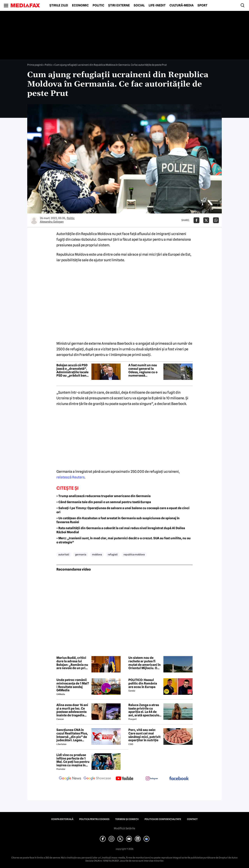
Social (139, 5)
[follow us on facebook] (179, 779)
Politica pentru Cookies (94, 819)
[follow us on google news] (70, 779)
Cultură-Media (181, 5)
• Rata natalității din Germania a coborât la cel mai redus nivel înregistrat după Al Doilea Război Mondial (121, 530)
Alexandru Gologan (52, 222)
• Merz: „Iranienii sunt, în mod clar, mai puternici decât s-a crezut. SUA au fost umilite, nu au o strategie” (124, 540)
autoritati (64, 554)
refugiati (113, 554)
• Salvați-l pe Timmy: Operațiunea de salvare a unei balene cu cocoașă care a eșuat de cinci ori (123, 510)
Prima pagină (35, 65)
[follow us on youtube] (124, 779)
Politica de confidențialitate (163, 819)
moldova (97, 554)
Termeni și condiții (127, 819)
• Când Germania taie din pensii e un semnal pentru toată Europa (104, 502)
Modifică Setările (124, 828)
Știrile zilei (59, 5)
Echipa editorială (62, 819)
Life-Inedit (157, 5)
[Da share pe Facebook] (196, 220)
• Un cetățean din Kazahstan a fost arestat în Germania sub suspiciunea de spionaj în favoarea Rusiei (118, 520)
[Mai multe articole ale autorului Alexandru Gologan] (34, 220)
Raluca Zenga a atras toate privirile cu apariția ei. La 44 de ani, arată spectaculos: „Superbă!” (145, 710)
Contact (192, 819)
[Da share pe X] (206, 220)
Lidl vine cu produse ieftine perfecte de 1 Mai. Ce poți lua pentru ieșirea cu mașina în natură (73, 760)
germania (81, 554)
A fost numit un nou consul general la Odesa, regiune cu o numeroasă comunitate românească (143, 370)
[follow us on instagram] (152, 779)
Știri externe (119, 5)
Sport (202, 5)
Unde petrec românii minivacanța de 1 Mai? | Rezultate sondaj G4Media (73, 685)
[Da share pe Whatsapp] (216, 220)
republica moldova (134, 554)
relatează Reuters (71, 477)
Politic (98, 5)
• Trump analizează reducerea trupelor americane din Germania (103, 496)
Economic (80, 5)
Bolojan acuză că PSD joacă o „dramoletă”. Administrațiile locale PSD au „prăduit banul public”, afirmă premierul (73, 370)
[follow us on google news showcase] (97, 779)
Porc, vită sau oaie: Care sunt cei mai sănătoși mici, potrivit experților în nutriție (144, 735)
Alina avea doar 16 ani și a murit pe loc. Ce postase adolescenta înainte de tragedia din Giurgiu (72, 710)
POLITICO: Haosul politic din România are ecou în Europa (143, 683)
